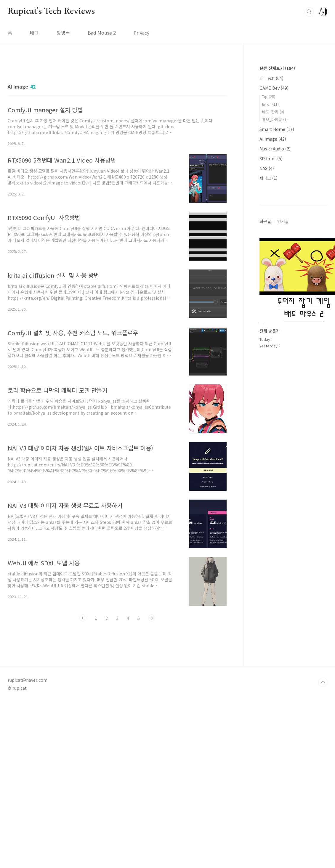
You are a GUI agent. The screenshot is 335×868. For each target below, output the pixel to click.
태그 (34, 33)
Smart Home (277, 129)
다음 (152, 618)
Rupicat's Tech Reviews (51, 12)
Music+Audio (275, 149)
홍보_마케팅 (275, 119)
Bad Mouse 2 (102, 33)
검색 (309, 12)
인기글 (283, 221)
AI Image (273, 139)
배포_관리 (273, 112)
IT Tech (271, 78)
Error (270, 104)
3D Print (271, 158)
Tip (269, 96)
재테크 (269, 178)
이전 (83, 618)
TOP (323, 682)
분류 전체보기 (277, 68)
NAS (267, 168)
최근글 (265, 221)
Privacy (141, 33)
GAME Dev (274, 88)
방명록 (63, 33)
